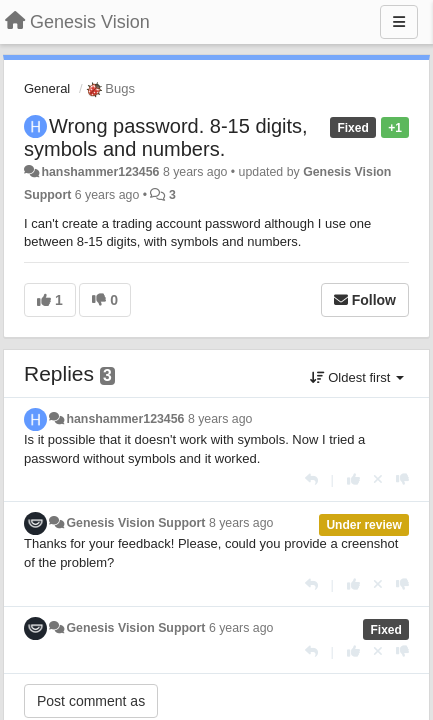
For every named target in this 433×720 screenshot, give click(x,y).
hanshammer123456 (100, 172)
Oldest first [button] (357, 377)
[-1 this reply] (402, 479)
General (47, 88)
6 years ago (241, 628)
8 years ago (220, 419)
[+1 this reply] (353, 479)
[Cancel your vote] (378, 479)
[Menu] (399, 22)
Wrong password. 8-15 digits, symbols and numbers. (166, 137)
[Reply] (311, 479)
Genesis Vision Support (135, 523)
